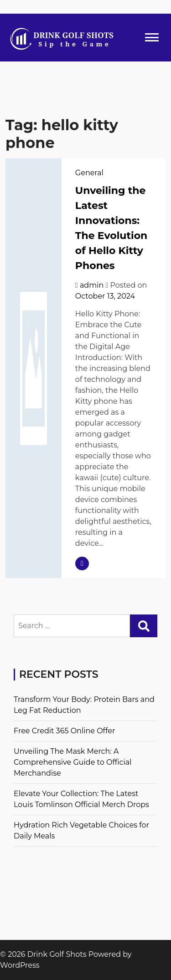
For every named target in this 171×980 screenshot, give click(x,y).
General (89, 173)
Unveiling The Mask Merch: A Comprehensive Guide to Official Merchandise (73, 762)
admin (92, 285)
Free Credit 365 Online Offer (64, 731)
